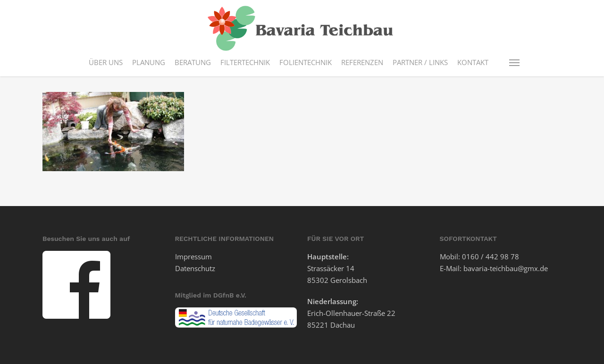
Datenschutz (195, 268)
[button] (515, 62)
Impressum (193, 256)
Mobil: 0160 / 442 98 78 (479, 256)
